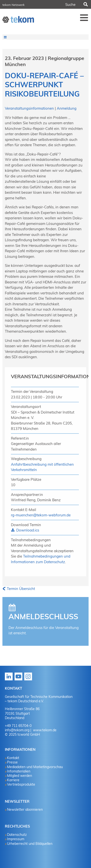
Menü (84, 18)
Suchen (85, 4)
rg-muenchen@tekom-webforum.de (41, 515)
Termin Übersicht (21, 589)
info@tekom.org (17, 730)
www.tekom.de (44, 730)
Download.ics (27, 530)
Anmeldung (67, 108)
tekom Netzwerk (13, 5)
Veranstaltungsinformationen (30, 108)
